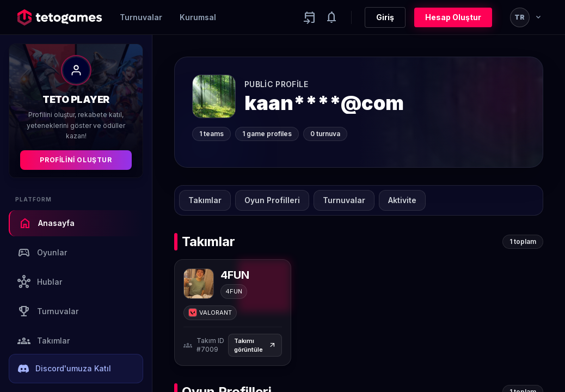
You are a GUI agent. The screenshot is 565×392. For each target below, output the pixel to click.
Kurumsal (198, 17)
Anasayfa (47, 223)
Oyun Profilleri (272, 200)
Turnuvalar (141, 17)
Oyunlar (42, 253)
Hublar (40, 282)
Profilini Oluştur (76, 160)
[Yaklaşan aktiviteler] (310, 17)
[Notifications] (331, 17)
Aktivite (402, 200)
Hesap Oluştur (453, 17)
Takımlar (44, 341)
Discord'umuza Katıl (65, 369)
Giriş (385, 17)
